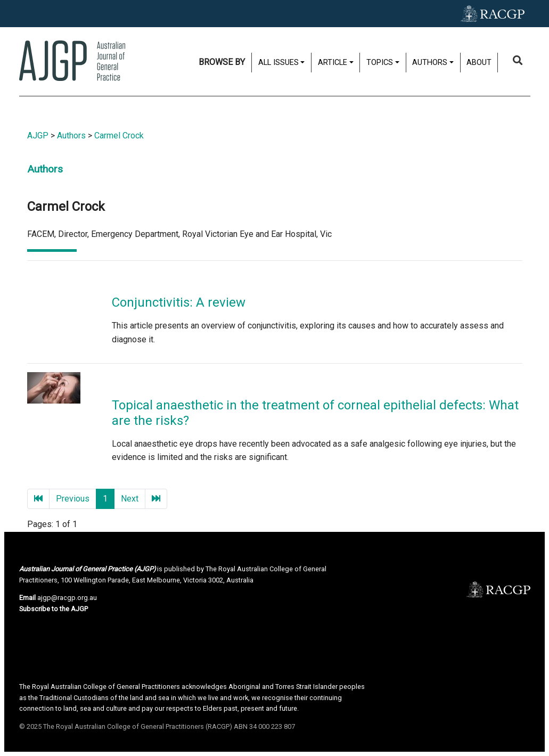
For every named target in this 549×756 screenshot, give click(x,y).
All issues (278, 63)
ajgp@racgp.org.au (67, 598)
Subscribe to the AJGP (54, 609)
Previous (73, 499)
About (479, 63)
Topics (380, 63)
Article (333, 63)
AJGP (38, 135)
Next (130, 499)
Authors (430, 63)
